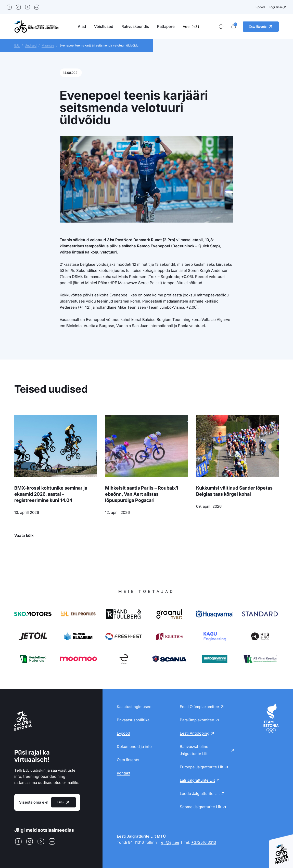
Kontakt (124, 773)
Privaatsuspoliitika (133, 720)
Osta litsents (128, 760)
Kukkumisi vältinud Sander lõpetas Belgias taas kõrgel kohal (234, 491)
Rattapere (166, 26)
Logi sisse (276, 7)
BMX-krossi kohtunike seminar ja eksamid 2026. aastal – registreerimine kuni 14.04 (51, 494)
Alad (82, 26)
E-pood (260, 7)
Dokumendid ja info (134, 747)
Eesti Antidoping (195, 733)
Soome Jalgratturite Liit (201, 807)
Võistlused (104, 26)
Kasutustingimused (134, 707)
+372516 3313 (204, 842)
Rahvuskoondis (135, 26)
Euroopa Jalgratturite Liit (202, 767)
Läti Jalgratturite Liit (197, 780)
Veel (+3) (191, 26)
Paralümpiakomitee (197, 720)
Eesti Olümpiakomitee (199, 707)
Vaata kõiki (24, 535)
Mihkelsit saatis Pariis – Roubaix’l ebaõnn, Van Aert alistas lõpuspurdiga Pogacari (142, 494)
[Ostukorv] (234, 27)
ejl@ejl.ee (170, 842)
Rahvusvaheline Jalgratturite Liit (194, 750)
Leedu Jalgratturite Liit (200, 794)
